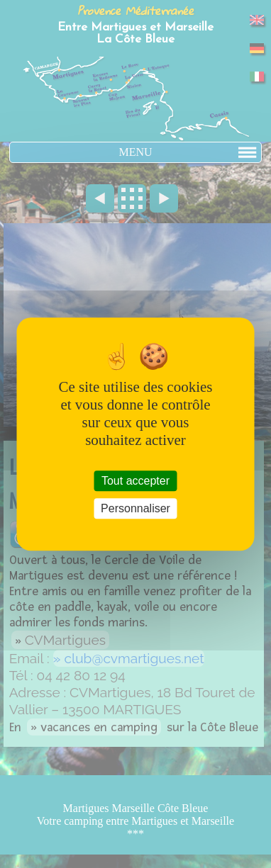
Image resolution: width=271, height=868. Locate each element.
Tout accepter (135, 481)
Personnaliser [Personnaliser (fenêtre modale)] (135, 508)
